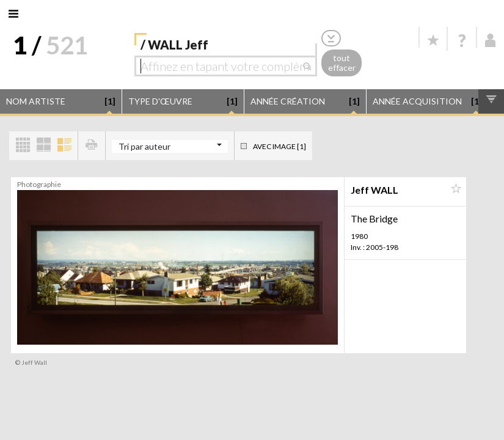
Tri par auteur (144, 146)
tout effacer (342, 63)
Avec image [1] (279, 146)
